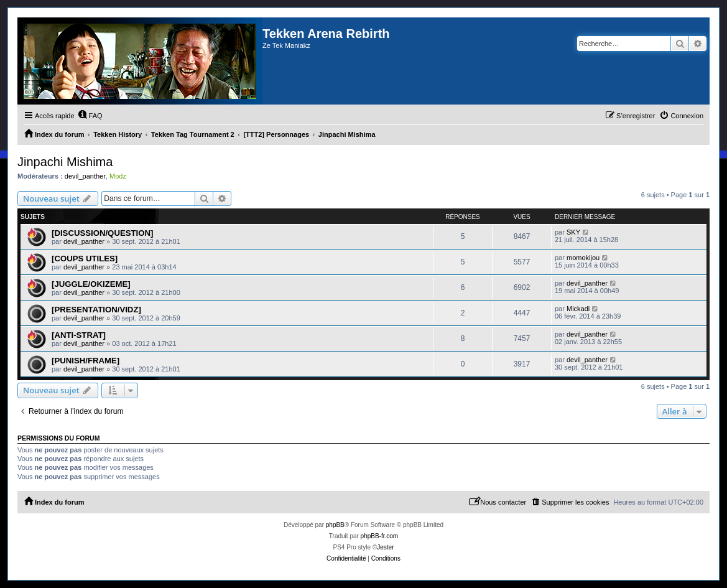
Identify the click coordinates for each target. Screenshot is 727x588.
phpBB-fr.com (380, 536)
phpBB (335, 525)
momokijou (583, 258)
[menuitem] (90, 116)
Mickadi (578, 309)
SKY (573, 232)
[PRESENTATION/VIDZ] (96, 310)
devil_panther (85, 176)
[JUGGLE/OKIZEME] (91, 284)
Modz (118, 176)
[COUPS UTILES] (85, 259)
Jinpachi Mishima (65, 162)
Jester (385, 547)
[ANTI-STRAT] (79, 335)
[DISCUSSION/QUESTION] (102, 233)
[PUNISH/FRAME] (86, 361)
